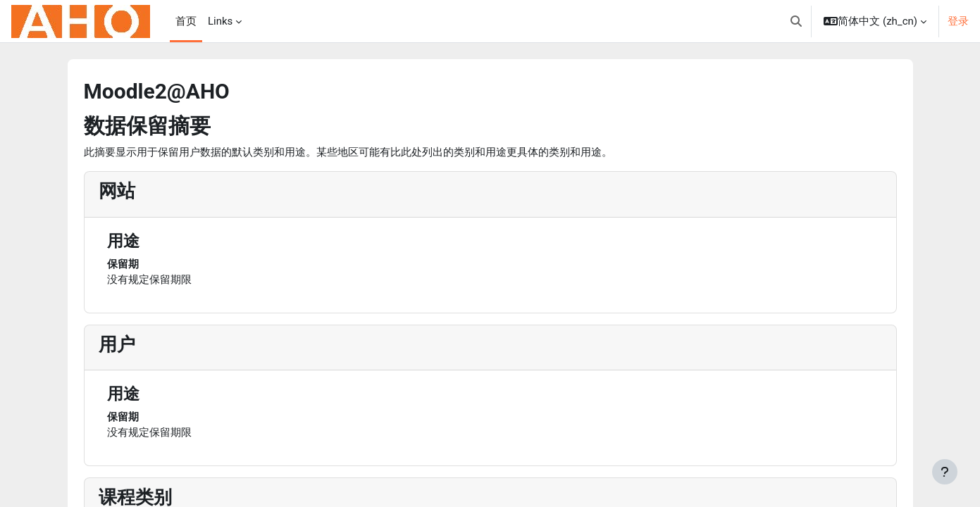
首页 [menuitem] (186, 21)
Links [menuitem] (220, 21)
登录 (958, 21)
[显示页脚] (945, 472)
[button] (796, 21)
